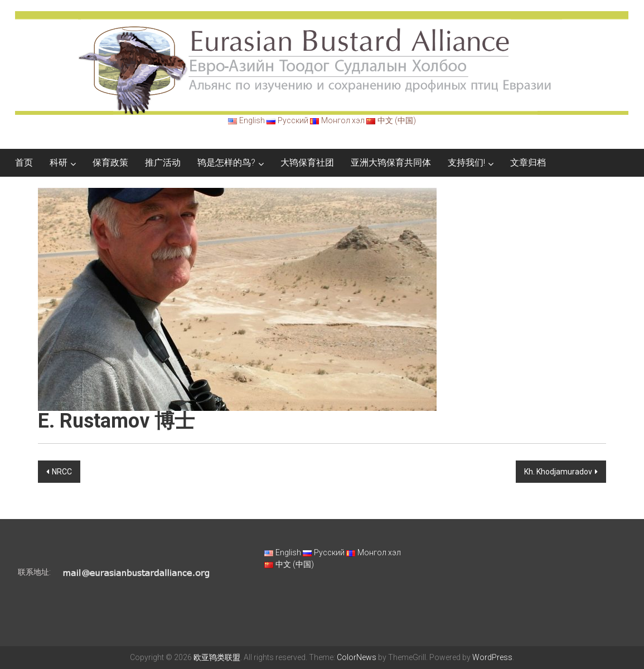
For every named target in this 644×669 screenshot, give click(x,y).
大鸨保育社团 (307, 163)
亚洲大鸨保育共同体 (391, 163)
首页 (24, 163)
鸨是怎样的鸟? (226, 163)
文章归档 (528, 163)
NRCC (62, 472)
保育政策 (110, 163)
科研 (59, 163)
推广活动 (163, 163)
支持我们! (466, 163)
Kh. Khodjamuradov (558, 472)
